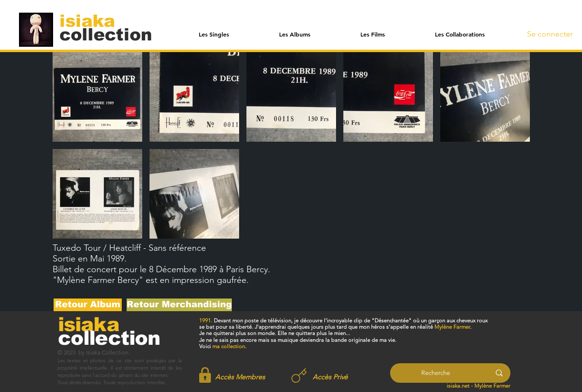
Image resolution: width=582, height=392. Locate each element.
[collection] (106, 34)
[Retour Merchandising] (179, 305)
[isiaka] (93, 20)
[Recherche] (436, 373)
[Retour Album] (88, 305)
